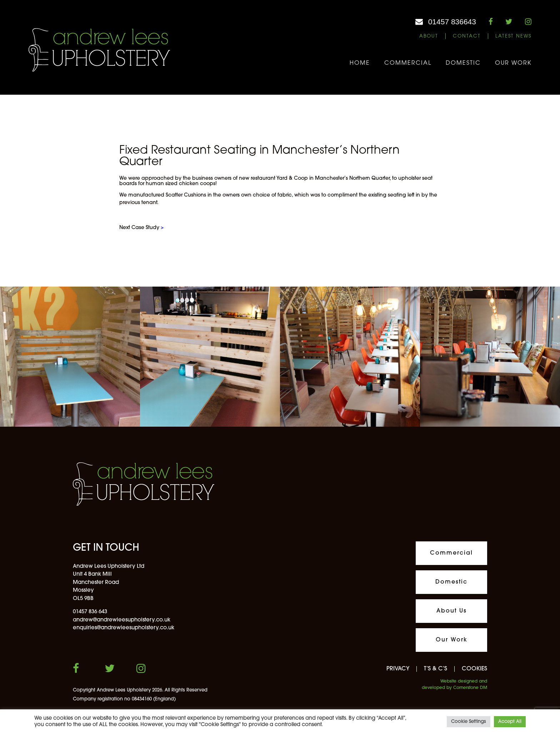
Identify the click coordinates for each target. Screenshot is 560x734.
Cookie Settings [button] (469, 722)
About (429, 36)
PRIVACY (398, 669)
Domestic (463, 63)
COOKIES (474, 669)
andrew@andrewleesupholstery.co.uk (122, 620)
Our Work (513, 63)
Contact (467, 36)
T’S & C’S (436, 669)
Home (360, 63)
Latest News (513, 36)
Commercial (408, 63)
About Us (452, 611)
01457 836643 (452, 22)
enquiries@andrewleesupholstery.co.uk (124, 628)
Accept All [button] (510, 722)
